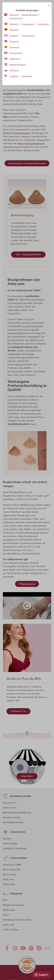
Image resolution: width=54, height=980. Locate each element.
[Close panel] (49, 5)
